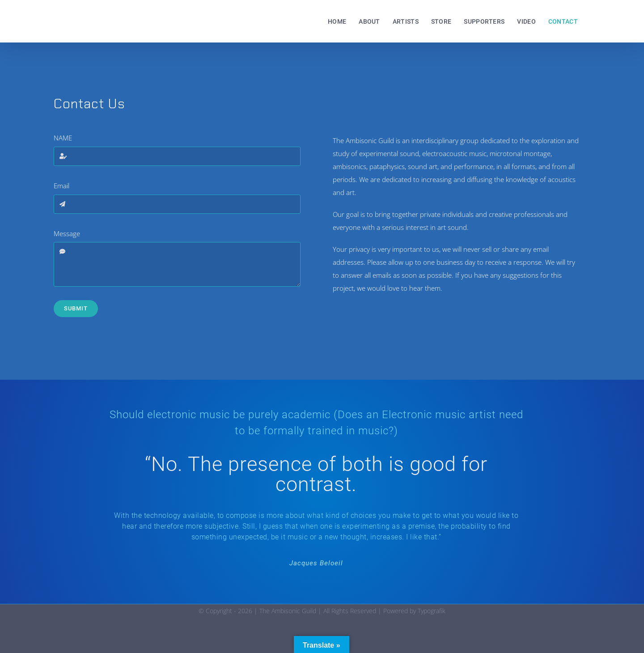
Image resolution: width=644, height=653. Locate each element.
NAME (63, 138)
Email (61, 186)
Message (67, 233)
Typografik (432, 611)
